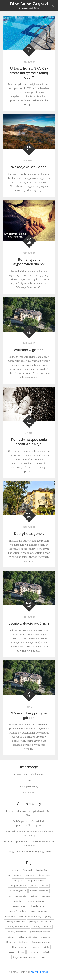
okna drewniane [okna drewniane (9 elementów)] (40, 911)
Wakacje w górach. (29, 350)
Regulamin (29, 793)
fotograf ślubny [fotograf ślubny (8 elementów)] (18, 886)
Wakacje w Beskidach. (29, 167)
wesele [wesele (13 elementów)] (36, 947)
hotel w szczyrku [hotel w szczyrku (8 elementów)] (39, 891)
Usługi (29, 433)
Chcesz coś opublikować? (29, 774)
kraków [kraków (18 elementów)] (34, 896)
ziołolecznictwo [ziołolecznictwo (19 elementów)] (16, 952)
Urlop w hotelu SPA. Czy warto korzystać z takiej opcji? (29, 73)
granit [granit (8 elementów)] (33, 886)
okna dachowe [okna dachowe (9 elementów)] (37, 906)
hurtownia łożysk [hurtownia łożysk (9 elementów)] (17, 896)
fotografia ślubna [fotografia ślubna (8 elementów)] (35, 880)
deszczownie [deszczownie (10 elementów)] (15, 875)
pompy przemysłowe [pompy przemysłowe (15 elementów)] (18, 927)
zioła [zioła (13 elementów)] (46, 947)
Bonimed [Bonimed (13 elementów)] (27, 870)
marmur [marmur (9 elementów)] (46, 896)
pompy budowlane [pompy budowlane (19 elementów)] (15, 921)
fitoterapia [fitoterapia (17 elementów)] (44, 875)
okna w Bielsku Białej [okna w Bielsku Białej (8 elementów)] (30, 916)
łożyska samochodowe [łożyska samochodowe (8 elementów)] (25, 957)
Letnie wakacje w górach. (29, 623)
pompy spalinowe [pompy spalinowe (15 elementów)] (42, 927)
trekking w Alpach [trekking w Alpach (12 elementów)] (42, 942)
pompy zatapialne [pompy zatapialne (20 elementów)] (17, 932)
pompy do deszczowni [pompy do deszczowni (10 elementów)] (40, 921)
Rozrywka (29, 62)
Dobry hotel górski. (29, 534)
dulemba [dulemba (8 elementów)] (30, 875)
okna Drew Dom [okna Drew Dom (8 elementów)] (19, 911)
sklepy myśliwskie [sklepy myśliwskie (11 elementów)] (28, 937)
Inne (29, 707)
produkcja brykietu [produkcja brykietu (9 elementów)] (40, 932)
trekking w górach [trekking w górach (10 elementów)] (18, 947)
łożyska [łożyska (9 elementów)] (47, 952)
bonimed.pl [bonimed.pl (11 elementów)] (42, 870)
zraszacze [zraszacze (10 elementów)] (33, 952)
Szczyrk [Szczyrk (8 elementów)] (11, 942)
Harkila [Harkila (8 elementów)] (44, 886)
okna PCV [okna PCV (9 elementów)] (10, 916)
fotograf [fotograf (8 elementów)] (18, 880)
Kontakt (29, 780)
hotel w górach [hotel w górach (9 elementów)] (18, 891)
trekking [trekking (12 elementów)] (24, 942)
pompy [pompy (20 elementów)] (49, 916)
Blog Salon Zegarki (29, 4)
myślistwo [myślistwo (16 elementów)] (18, 901)
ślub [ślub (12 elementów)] (43, 957)
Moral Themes (39, 972)
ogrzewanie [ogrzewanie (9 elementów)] (19, 906)
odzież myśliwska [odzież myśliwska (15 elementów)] (36, 901)
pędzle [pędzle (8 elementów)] (11, 937)
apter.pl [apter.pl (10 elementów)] (14, 870)
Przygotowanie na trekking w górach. (29, 852)
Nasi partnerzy (29, 786)
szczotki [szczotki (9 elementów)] (46, 937)
